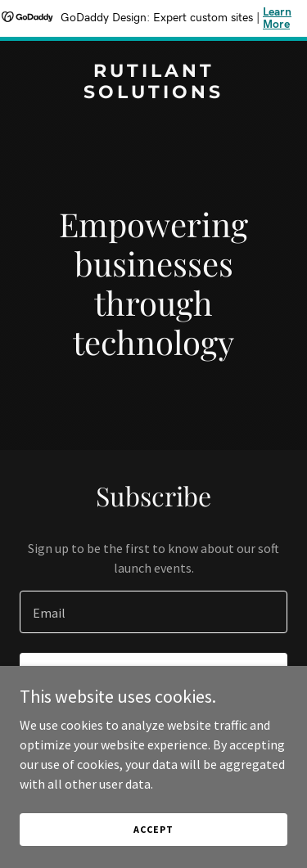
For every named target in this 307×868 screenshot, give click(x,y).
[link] (153, 93)
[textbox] (153, 612)
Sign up (153, 676)
